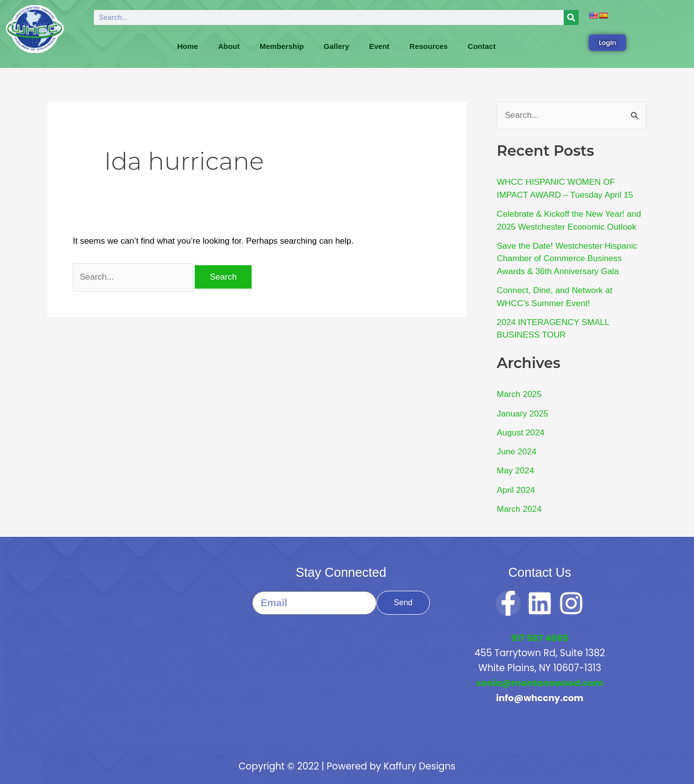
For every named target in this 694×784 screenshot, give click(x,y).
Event (379, 46)
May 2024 (516, 471)
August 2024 (520, 433)
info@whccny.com (539, 698)
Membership (282, 46)
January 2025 (522, 414)
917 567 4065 (539, 638)
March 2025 (519, 394)
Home (188, 46)
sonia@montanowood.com (539, 683)
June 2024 (517, 452)
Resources (429, 46)
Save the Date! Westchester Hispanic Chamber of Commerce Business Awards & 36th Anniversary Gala (567, 259)
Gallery (336, 46)
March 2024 (519, 509)
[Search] (571, 17)
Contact (482, 46)
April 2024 (516, 490)
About (229, 46)
